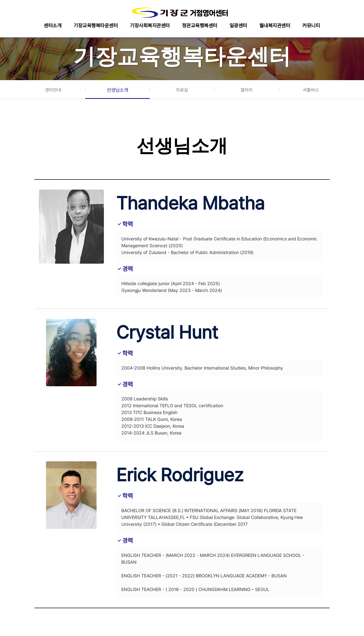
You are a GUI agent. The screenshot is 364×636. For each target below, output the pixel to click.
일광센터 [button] (238, 26)
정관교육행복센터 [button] (200, 26)
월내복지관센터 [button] (275, 26)
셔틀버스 (311, 90)
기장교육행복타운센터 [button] (96, 26)
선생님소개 (117, 90)
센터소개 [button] (53, 26)
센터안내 (53, 90)
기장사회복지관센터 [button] (150, 26)
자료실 (182, 90)
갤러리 (246, 90)
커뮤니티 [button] (311, 26)
